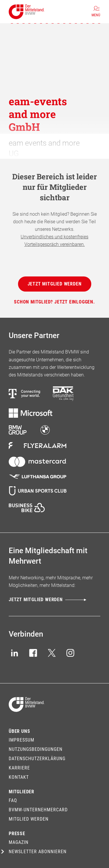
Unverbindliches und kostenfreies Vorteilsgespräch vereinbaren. (54, 241)
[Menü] (96, 12)
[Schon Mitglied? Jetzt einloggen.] (54, 302)
